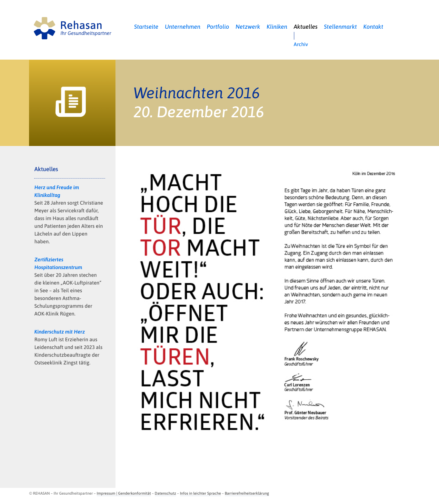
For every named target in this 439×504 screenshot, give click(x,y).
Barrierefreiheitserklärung (247, 493)
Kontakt (373, 27)
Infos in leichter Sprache (200, 493)
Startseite (146, 27)
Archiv (301, 44)
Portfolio (218, 27)
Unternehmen (183, 27)
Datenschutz (165, 493)
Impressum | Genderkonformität (124, 493)
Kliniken (277, 27)
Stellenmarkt (340, 27)
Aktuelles (306, 27)
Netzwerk (248, 27)
